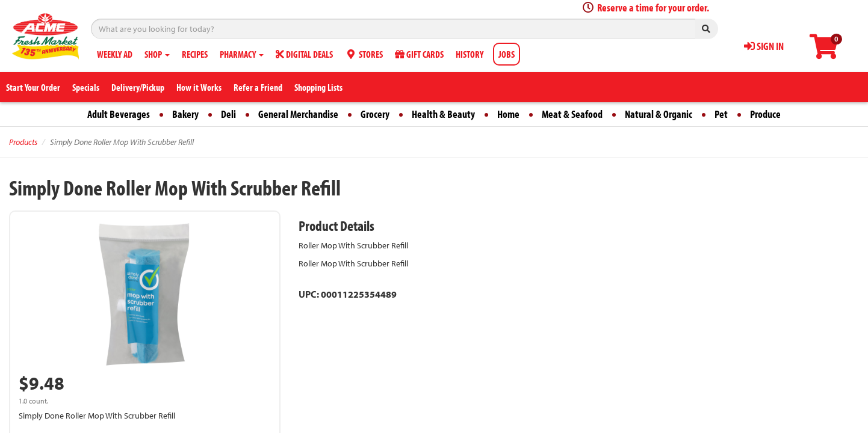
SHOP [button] (157, 54)
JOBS (507, 54)
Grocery (375, 114)
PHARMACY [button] (242, 54)
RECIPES (195, 54)
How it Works (199, 87)
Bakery (185, 114)
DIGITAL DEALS (304, 54)
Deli (228, 114)
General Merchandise (298, 114)
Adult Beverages (119, 114)
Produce (765, 114)
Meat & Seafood (572, 114)
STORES (364, 54)
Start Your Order (33, 87)
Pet (721, 114)
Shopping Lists (318, 87)
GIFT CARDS (419, 54)
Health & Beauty (443, 114)
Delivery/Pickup (138, 87)
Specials (86, 87)
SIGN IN (764, 46)
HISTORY (470, 54)
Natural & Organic (659, 114)
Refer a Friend (258, 87)
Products (23, 142)
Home (508, 114)
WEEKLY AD (115, 54)
